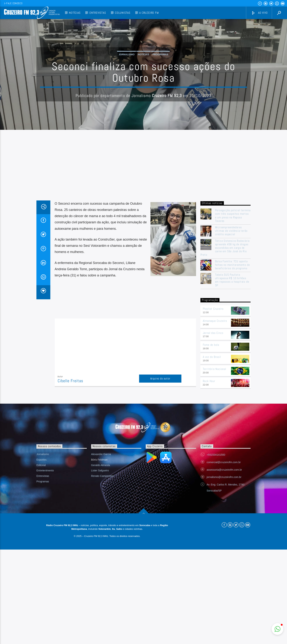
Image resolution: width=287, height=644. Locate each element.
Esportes (41, 495)
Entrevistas (98, 13)
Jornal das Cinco (213, 368)
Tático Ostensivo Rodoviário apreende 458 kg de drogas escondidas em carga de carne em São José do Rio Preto (225, 283)
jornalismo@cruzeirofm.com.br (224, 512)
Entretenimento (45, 506)
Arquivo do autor (160, 413)
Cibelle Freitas (71, 416)
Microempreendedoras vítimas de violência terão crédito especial (231, 266)
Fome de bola (211, 380)
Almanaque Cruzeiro (215, 356)
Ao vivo (260, 13)
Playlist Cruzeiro (213, 344)
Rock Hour (209, 416)
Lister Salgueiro (100, 506)
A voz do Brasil (212, 392)
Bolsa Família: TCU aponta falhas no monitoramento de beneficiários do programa (232, 300)
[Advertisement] (143, 208)
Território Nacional (215, 404)
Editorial (41, 500)
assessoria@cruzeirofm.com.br (224, 505)
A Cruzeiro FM (149, 13)
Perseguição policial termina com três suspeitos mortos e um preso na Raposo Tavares (233, 251)
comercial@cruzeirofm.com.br (224, 497)
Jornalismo (127, 72)
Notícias (75, 13)
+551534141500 (216, 490)
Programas (160, 72)
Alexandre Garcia (101, 489)
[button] (277, 629)
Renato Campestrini (102, 511)
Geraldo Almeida (101, 500)
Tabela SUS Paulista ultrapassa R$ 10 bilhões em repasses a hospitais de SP (232, 315)
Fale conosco (13, 3)
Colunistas (123, 13)
